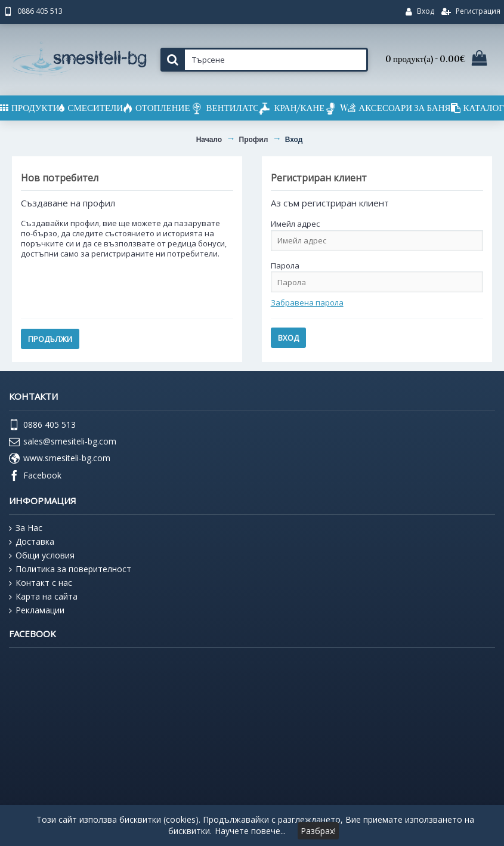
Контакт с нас (41, 583)
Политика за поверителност (70, 569)
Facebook (35, 476)
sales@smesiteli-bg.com (63, 442)
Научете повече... (250, 831)
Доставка (32, 542)
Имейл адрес (295, 224)
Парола (285, 265)
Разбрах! (318, 831)
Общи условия (42, 555)
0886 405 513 (42, 425)
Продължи (50, 339)
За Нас (26, 528)
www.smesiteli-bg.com (60, 459)
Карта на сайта (43, 597)
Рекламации (37, 610)
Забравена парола (307, 302)
